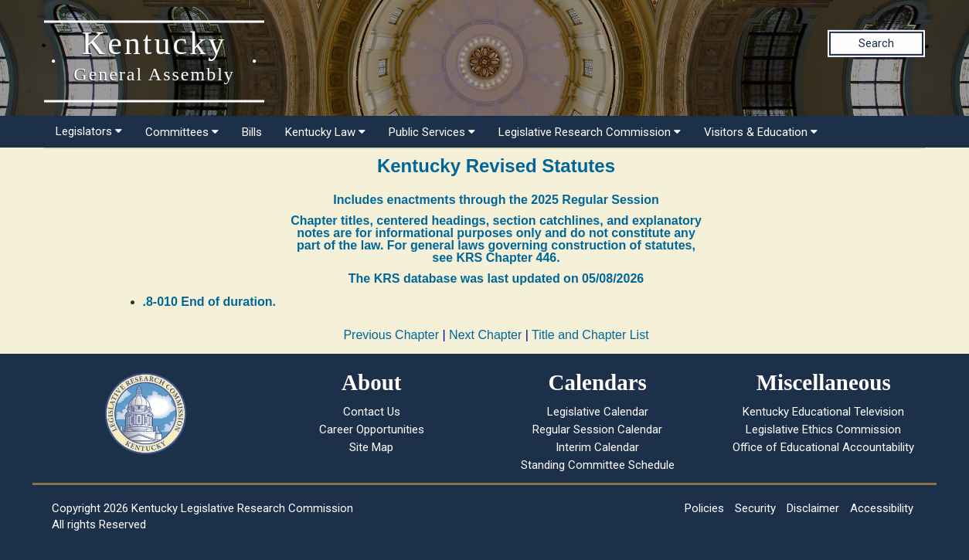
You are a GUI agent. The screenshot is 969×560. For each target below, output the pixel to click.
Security (755, 508)
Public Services (432, 132)
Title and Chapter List (590, 335)
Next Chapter (485, 335)
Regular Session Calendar (597, 429)
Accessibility (882, 508)
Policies (704, 508)
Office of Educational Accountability (823, 447)
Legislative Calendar (598, 412)
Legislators (89, 131)
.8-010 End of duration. (209, 302)
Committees (182, 132)
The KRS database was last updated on (496, 278)
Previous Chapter (391, 335)
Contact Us (372, 412)
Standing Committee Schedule (598, 465)
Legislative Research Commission (590, 132)
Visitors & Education (761, 132)
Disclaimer (813, 508)
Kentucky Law (325, 132)
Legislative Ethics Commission (823, 429)
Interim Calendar (597, 447)
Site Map (371, 447)
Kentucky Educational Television (823, 412)
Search (876, 43)
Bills (252, 132)
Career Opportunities (372, 429)
